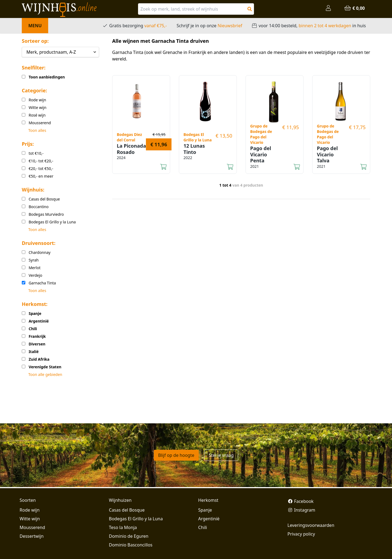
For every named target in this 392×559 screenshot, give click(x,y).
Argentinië (209, 519)
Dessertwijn (32, 536)
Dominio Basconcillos (131, 545)
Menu (35, 26)
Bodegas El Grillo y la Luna (136, 519)
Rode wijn (30, 510)
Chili (203, 527)
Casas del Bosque (127, 510)
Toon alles (37, 130)
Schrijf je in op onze (209, 26)
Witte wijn (30, 519)
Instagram (301, 510)
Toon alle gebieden (45, 374)
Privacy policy (301, 534)
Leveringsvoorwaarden (311, 525)
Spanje (205, 510)
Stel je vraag (221, 455)
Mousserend (32, 527)
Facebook (301, 501)
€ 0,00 (354, 8)
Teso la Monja (123, 527)
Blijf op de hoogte (176, 455)
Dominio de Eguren (129, 536)
